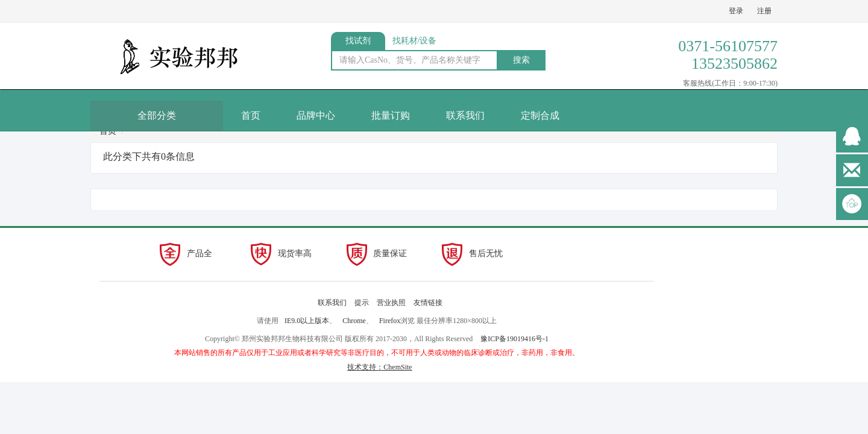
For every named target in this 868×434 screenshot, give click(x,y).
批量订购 (391, 115)
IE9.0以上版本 (307, 321)
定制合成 (540, 115)
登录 (736, 11)
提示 (362, 303)
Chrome (354, 321)
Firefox (390, 321)
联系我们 (465, 115)
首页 (251, 115)
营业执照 (391, 303)
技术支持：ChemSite (379, 367)
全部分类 (157, 115)
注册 (764, 11)
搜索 (521, 60)
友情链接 (428, 303)
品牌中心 (316, 115)
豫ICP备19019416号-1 (514, 339)
